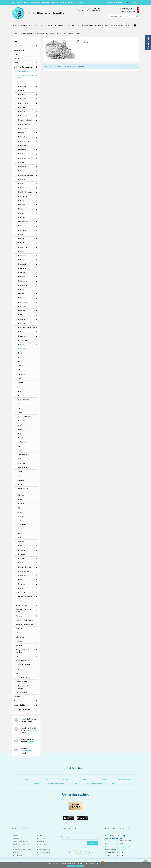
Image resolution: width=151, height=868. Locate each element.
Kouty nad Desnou (24, 400)
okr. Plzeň (21, 294)
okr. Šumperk (69, 34)
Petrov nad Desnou (24, 455)
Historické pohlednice (27, 34)
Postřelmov (21, 463)
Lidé (17, 633)
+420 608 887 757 (128, 12)
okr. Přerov (21, 311)
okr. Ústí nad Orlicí (23, 575)
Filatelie (17, 697)
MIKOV (105, 780)
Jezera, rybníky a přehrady (25, 624)
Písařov (20, 459)
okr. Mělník (21, 239)
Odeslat (93, 843)
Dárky (16, 63)
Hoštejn (20, 378)
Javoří (19, 391)
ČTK (75, 784)
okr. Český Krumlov (24, 124)
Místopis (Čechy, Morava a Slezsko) (49, 34)
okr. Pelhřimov (22, 285)
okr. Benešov (22, 86)
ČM (27, 780)
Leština (20, 404)
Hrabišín (20, 383)
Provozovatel (43, 844)
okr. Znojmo (21, 592)
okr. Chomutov (22, 167)
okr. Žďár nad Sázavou (25, 597)
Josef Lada (19, 629)
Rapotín (20, 472)
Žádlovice (21, 542)
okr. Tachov (21, 550)
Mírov (19, 433)
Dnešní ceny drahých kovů (22, 844)
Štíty (19, 508)
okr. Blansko (22, 95)
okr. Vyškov (21, 584)
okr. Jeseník (21, 179)
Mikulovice (21, 429)
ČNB (46, 780)
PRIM (85, 780)
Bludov (20, 353)
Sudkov (20, 499)
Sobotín (20, 484)
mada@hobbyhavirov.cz (128, 9)
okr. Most (20, 251)
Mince (16, 42)
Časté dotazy (18, 838)
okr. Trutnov (21, 559)
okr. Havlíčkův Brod (24, 145)
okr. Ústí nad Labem (24, 571)
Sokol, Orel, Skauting (23, 665)
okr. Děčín (21, 133)
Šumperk (20, 512)
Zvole (19, 537)
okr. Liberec (21, 226)
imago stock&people (95, 784)
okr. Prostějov (22, 306)
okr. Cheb (21, 162)
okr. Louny (21, 234)
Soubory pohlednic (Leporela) (22, 687)
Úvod (15, 34)
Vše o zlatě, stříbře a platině (22, 850)
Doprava (19, 616)
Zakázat (80, 866)
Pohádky (19, 646)
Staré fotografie (21, 692)
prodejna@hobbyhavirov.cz (126, 847)
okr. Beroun (21, 90)
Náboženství (20, 637)
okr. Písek (21, 289)
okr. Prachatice (22, 302)
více (99, 863)
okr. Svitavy (21, 345)
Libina (19, 408)
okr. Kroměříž (22, 217)
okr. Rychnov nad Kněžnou (26, 328)
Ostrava (17, 58)
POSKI (115, 784)
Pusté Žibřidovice (23, 467)
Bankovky (18, 701)
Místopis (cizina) (21, 605)
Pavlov (20, 450)
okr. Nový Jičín (22, 260)
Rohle (19, 476)
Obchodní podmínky (20, 847)
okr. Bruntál (21, 107)
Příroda (18, 656)
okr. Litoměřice (22, 230)
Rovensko (21, 480)
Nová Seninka (22, 442)
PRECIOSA (66, 780)
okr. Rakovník (22, 319)
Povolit (71, 866)
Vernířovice (21, 529)
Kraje (19, 82)
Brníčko (20, 361)
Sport (18, 669)
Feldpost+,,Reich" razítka (24, 620)
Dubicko (20, 370)
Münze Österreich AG (56, 784)
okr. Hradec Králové (24, 158)
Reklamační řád (18, 852)
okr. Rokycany (22, 323)
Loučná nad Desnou (24, 417)
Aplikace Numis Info (45, 847)
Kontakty (42, 841)
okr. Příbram (21, 315)
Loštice (20, 412)
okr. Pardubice (22, 281)
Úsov (19, 520)
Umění (18, 673)
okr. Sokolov (22, 336)
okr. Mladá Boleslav (24, 247)
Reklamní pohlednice (23, 660)
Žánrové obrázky (21, 682)
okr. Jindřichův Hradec (25, 192)
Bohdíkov (21, 357)
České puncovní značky (21, 841)
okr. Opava (21, 272)
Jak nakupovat (18, 855)
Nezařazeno (22, 601)
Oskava (20, 446)
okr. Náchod (21, 256)
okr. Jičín (20, 184)
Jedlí (19, 395)
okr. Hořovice (22, 154)
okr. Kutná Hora (23, 222)
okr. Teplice (21, 554)
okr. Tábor (21, 546)
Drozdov (20, 366)
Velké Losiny (22, 525)
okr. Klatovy (21, 209)
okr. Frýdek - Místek (24, 141)
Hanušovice (21, 374)
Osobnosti (19, 641)
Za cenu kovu (19, 50)
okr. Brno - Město (23, 99)
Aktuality (16, 835)
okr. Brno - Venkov (23, 103)
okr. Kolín (20, 213)
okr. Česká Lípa (22, 116)
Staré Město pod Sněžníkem (23, 490)
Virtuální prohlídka (45, 850)
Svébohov (21, 503)
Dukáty (17, 54)
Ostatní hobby (19, 705)
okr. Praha (21, 298)
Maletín (20, 425)
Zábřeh (20, 533)
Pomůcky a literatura (22, 709)
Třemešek (21, 516)
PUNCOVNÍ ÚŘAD (124, 780)
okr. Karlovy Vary (23, 196)
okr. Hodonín (22, 150)
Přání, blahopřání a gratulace (22, 651)
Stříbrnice (21, 495)
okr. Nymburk (22, 264)
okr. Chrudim (22, 171)
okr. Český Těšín (23, 128)
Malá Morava (22, 421)
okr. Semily (21, 332)
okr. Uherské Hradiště (24, 567)
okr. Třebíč (21, 563)
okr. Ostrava (22, 277)
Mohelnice (21, 438)
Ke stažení (42, 838)
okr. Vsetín (21, 580)
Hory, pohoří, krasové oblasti (23, 611)
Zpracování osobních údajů (48, 852)
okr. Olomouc (22, 268)
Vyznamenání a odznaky (23, 67)
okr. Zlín (20, 588)
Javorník (20, 387)
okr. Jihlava (21, 188)
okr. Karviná (21, 200)
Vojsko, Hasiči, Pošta (23, 677)
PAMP (36, 784)
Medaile (17, 46)
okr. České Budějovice (25, 120)
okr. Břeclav (21, 112)
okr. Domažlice (22, 137)
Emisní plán (42, 835)
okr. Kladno (21, 205)
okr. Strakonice (22, 340)
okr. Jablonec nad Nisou (25, 175)
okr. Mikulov (21, 243)
